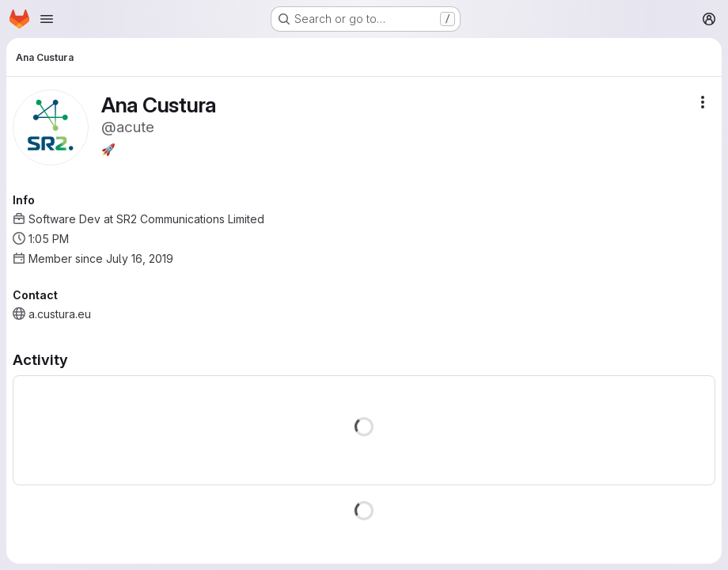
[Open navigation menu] (47, 19)
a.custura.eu (60, 314)
